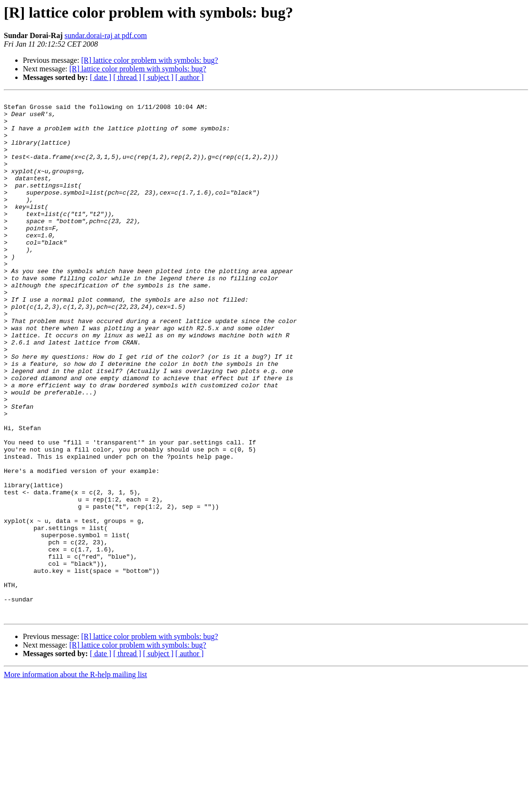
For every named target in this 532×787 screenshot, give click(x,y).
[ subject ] (158, 77)
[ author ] (190, 77)
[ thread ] (127, 77)
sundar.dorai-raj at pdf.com (106, 35)
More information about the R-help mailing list (75, 779)
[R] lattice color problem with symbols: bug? (150, 60)
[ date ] (101, 77)
